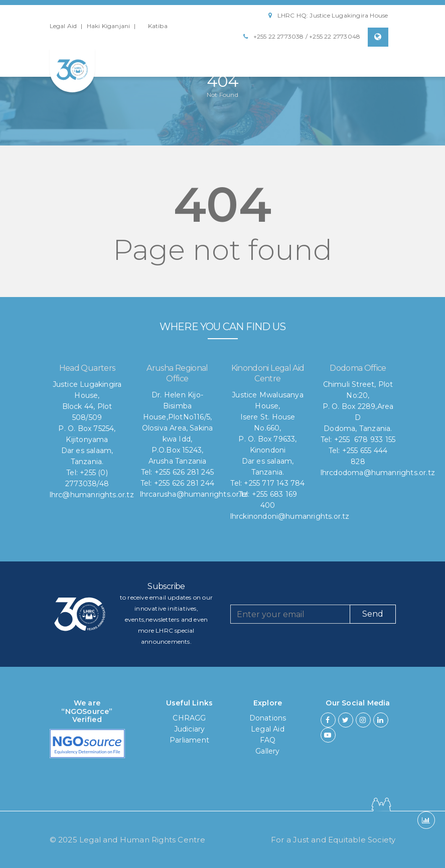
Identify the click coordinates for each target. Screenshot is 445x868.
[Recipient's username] (290, 614)
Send (373, 614)
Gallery (267, 751)
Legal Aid (63, 26)
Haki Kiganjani (109, 26)
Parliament (189, 740)
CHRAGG (189, 718)
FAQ (268, 740)
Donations (268, 718)
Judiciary (190, 729)
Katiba (158, 26)
